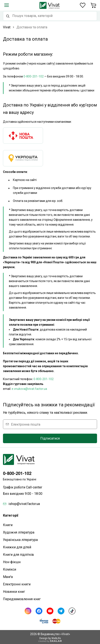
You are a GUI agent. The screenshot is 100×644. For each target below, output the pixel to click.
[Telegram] (61, 611)
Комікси (10, 569)
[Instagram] (28, 611)
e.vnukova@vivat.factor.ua (29, 389)
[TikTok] (72, 611)
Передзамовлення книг (22, 599)
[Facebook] (39, 611)
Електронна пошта (26, 424)
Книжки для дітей (17, 547)
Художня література (19, 532)
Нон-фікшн (12, 562)
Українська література (20, 540)
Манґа (8, 577)
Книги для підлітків (18, 555)
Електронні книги (17, 584)
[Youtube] (50, 611)
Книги (8, 525)
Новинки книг (14, 592)
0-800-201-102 (34, 76)
